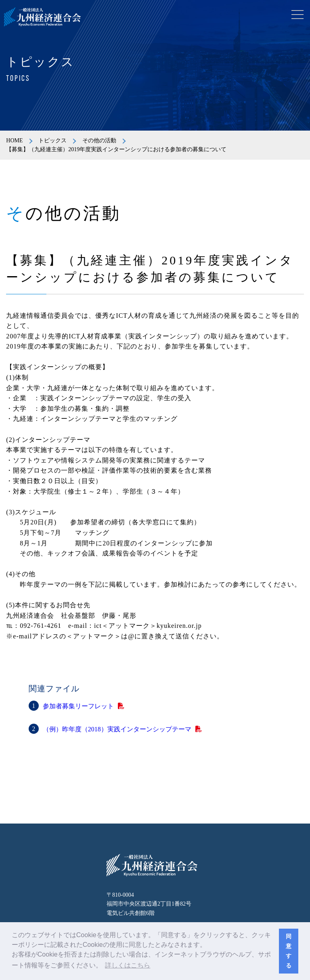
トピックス (52, 140)
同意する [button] (289, 951)
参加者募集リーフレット (78, 706)
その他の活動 (99, 140)
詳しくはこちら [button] (128, 965)
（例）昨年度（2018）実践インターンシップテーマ (117, 729)
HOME (14, 140)
